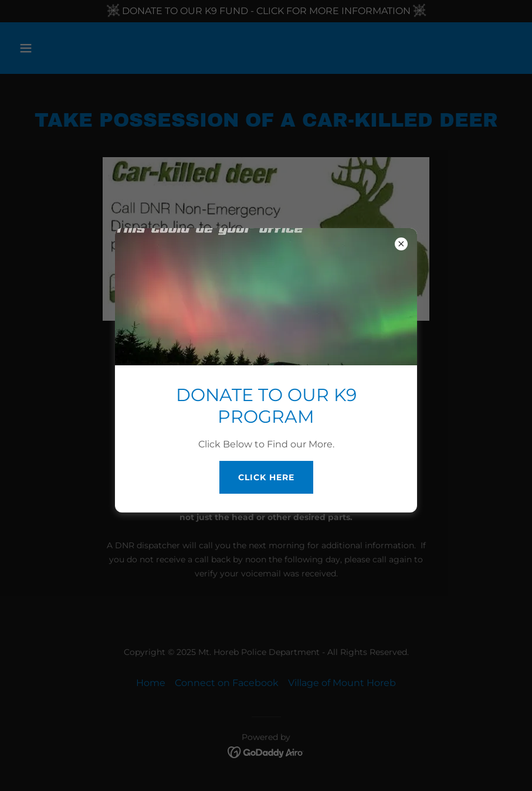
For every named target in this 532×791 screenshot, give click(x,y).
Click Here (266, 477)
